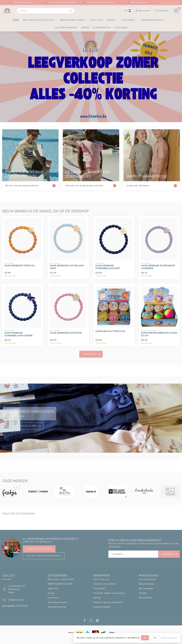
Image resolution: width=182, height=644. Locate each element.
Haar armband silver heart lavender (158, 267)
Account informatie (147, 579)
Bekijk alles (91, 354)
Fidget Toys (96, 20)
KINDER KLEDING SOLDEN (72, 20)
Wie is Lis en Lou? (101, 579)
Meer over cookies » (170, 638)
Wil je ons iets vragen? (39, 549)
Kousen (111, 20)
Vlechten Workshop (66, 28)
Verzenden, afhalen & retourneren (109, 593)
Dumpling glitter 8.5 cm (110, 331)
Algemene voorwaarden (104, 584)
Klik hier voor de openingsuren (44, 556)
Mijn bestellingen (146, 584)
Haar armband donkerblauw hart (108, 267)
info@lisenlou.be (16, 600)
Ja (145, 638)
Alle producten (146, 598)
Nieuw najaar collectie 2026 (38, 20)
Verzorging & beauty (152, 20)
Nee (155, 638)
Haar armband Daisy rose (66, 333)
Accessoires (128, 20)
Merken (85, 28)
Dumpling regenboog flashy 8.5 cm (159, 334)
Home (16, 20)
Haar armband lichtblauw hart (67, 267)
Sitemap (97, 598)
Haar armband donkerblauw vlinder (18, 334)
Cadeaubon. (121, 28)
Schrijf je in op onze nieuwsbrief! (108, 602)
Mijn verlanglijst (146, 588)
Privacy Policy (99, 588)
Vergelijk (143, 593)
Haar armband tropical (20, 266)
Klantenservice (102, 28)
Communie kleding (102, 607)
